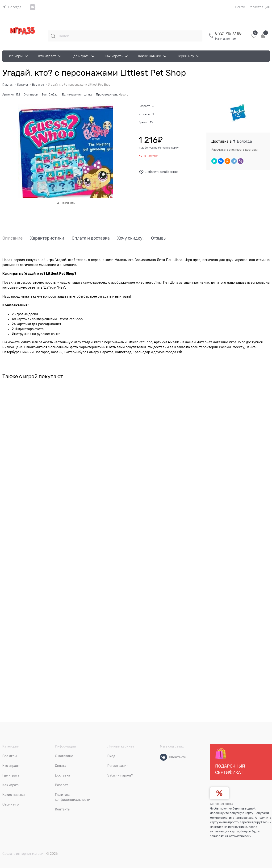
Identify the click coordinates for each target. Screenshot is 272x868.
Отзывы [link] (159, 238)
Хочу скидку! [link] (130, 238)
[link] (12, 7)
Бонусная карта (222, 804)
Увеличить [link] (68, 203)
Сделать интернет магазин (24, 854)
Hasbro (123, 95)
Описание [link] (13, 238)
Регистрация (259, 7)
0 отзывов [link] (31, 95)
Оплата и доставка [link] (91, 238)
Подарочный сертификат (230, 761)
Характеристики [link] (47, 238)
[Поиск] (53, 36)
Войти (240, 7)
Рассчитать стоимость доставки (235, 150)
